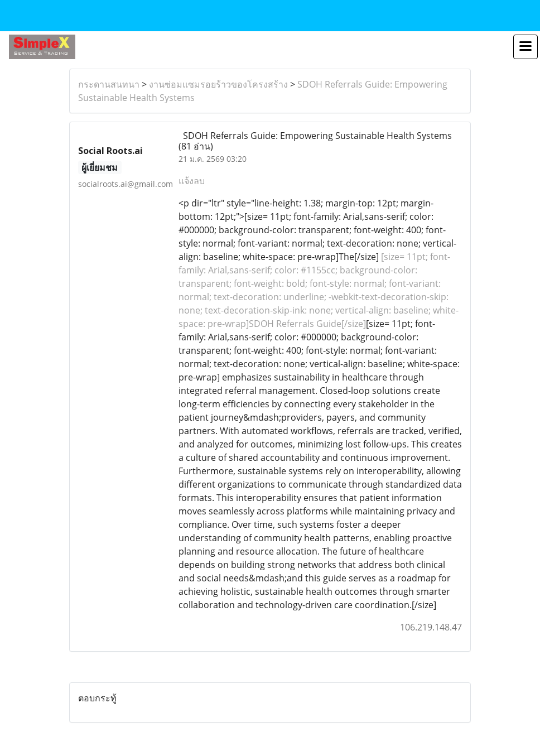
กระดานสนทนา (109, 84)
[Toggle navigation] (525, 47)
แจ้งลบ (192, 181)
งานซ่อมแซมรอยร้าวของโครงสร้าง (218, 84)
